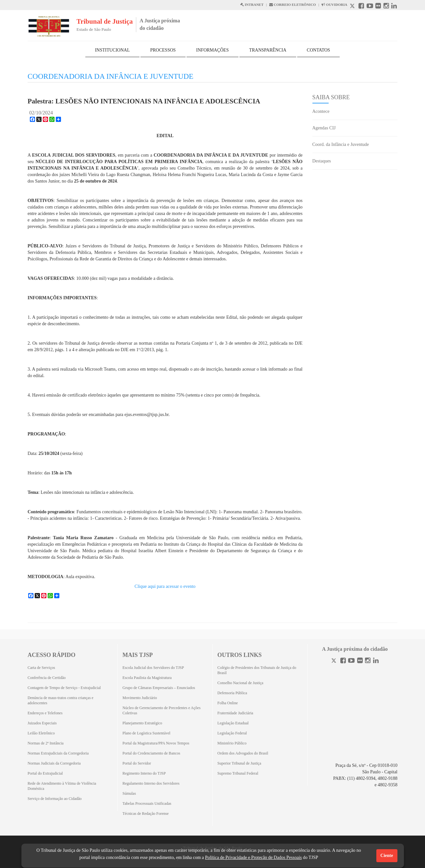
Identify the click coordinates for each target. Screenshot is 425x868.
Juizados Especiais (42, 723)
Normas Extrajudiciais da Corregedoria (58, 753)
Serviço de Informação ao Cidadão (55, 799)
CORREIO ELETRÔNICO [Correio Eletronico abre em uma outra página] (293, 5)
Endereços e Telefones (45, 713)
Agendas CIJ (324, 128)
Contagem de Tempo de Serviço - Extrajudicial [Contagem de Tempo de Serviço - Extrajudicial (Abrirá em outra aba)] (64, 688)
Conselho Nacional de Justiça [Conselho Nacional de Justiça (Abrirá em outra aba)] (240, 683)
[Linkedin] (376, 661)
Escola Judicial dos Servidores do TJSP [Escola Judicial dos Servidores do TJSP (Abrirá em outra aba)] (153, 668)
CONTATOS (319, 50)
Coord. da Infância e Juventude (341, 144)
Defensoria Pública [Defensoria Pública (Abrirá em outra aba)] (232, 693)
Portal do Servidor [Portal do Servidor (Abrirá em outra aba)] (137, 763)
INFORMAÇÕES (212, 50)
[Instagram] (368, 661)
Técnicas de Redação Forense (146, 814)
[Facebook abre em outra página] (361, 7)
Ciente (387, 856)
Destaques (322, 161)
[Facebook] (343, 661)
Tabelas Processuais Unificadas (147, 803)
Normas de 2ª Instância (46, 743)
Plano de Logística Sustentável (147, 733)
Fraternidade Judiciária (235, 713)
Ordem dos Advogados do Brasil (243, 753)
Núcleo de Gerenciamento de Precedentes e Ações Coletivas (162, 710)
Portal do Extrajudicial (45, 773)
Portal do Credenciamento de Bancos (152, 753)
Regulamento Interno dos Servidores (151, 783)
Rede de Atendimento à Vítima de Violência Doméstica (62, 786)
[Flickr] (360, 661)
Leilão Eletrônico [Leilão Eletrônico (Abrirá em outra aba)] (41, 733)
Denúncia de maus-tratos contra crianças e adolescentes (61, 700)
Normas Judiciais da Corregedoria (54, 763)
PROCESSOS (163, 50)
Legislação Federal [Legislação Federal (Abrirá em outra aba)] (232, 733)
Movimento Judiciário (140, 698)
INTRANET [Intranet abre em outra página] (252, 5)
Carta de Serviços (41, 668)
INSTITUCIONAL (112, 50)
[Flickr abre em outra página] (378, 7)
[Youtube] (351, 661)
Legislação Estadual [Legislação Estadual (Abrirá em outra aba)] (233, 723)
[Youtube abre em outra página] (370, 7)
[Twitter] (334, 661)
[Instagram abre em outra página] (386, 7)
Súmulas (129, 793)
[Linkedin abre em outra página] (394, 7)
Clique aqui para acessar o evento (165, 586)
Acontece (321, 111)
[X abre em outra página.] (353, 7)
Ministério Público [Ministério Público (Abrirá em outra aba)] (232, 743)
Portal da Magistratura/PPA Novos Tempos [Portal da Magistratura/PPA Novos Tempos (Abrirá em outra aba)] (156, 743)
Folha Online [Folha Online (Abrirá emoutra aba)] (228, 703)
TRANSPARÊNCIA (268, 50)
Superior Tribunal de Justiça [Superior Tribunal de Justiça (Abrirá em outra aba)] (239, 763)
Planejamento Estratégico (142, 723)
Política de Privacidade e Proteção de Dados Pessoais (253, 857)
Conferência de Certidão (47, 678)
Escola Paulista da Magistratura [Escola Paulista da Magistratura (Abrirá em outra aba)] (147, 678)
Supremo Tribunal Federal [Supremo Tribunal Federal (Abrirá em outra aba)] (238, 773)
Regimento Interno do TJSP (144, 773)
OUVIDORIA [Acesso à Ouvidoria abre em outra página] (334, 5)
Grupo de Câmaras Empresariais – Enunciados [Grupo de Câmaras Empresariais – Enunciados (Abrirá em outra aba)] (159, 688)
